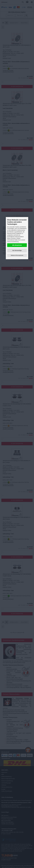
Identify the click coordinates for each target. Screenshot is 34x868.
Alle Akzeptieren (17, 245)
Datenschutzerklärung (13, 242)
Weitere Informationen (17, 255)
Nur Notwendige (17, 250)
